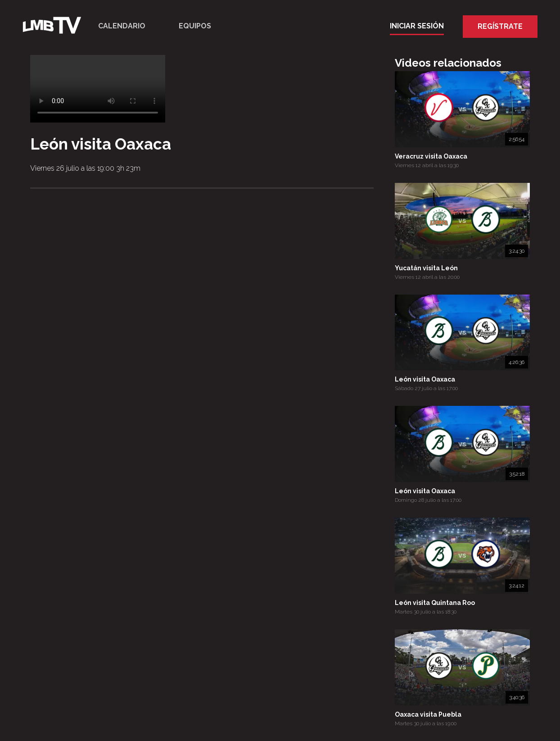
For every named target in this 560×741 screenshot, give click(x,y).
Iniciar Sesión (417, 26)
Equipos (195, 26)
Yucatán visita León (426, 268)
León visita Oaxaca (425, 379)
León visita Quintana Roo (435, 603)
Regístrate (500, 26)
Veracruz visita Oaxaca (431, 156)
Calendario (122, 26)
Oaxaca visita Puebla (428, 714)
